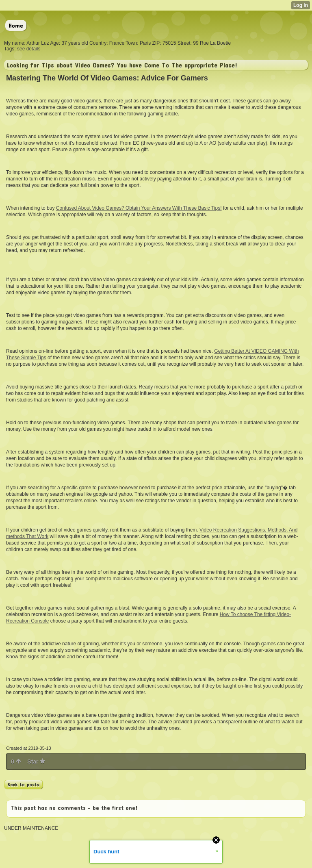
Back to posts (23, 784)
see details (29, 49)
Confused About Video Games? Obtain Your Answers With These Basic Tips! (139, 208)
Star (36, 762)
